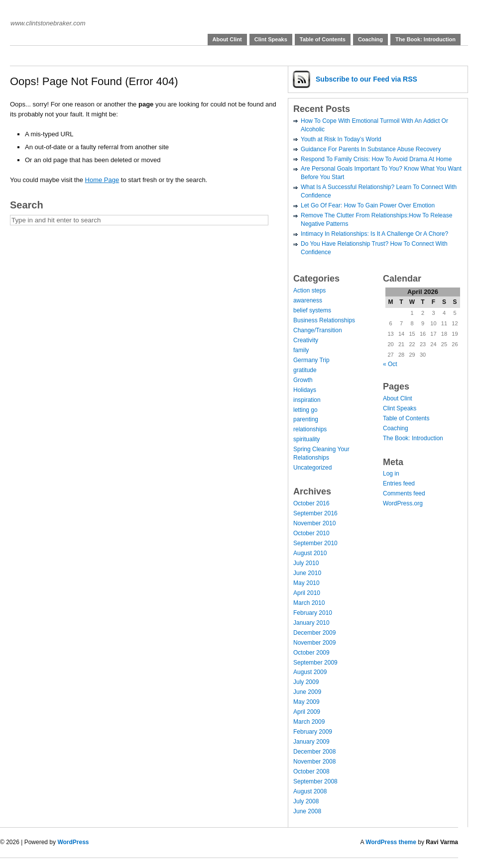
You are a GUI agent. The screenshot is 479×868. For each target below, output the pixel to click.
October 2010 (311, 533)
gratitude (305, 370)
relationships (310, 429)
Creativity (306, 340)
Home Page (102, 180)
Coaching (370, 39)
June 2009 (307, 692)
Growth (303, 380)
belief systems (312, 310)
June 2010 (307, 573)
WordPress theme (391, 842)
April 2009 (307, 712)
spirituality (306, 439)
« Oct (390, 364)
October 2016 (311, 503)
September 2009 (315, 663)
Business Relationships (324, 320)
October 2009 (311, 653)
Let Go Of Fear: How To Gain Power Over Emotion (368, 205)
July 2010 (306, 563)
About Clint (227, 39)
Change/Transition (318, 330)
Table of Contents (323, 39)
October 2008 (311, 772)
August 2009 (310, 672)
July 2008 (306, 801)
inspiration (307, 400)
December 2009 (314, 633)
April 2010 (307, 593)
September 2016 (315, 513)
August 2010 (310, 553)
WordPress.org (403, 503)
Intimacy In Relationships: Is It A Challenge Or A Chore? (374, 234)
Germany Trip (311, 360)
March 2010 (309, 603)
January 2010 (311, 623)
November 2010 (314, 523)
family (301, 350)
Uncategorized (312, 468)
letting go (305, 410)
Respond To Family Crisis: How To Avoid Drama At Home (376, 159)
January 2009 (311, 742)
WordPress (73, 842)
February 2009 (313, 732)
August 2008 (310, 791)
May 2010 (306, 583)
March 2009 (309, 722)
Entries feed (399, 483)
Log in (391, 474)
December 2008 (314, 752)
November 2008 (314, 762)
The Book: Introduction (425, 39)
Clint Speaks (271, 39)
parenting (306, 419)
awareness (308, 300)
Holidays (305, 390)
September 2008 (315, 781)
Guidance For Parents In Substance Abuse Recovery (371, 149)
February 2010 (313, 613)
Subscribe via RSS (366, 79)
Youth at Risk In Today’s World (341, 139)
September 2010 (315, 543)
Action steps (309, 290)
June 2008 (307, 811)
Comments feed (404, 493)
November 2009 (314, 643)
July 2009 (306, 682)
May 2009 (306, 702)
